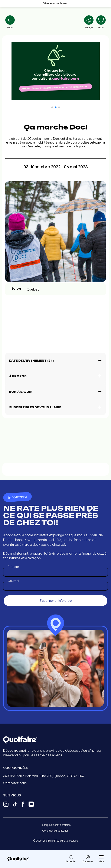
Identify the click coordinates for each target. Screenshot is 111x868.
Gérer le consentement (56, 3)
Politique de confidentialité (56, 825)
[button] (52, 107)
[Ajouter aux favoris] (101, 22)
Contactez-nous (15, 783)
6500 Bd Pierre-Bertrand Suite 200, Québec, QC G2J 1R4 (43, 776)
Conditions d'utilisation (55, 831)
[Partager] (89, 22)
